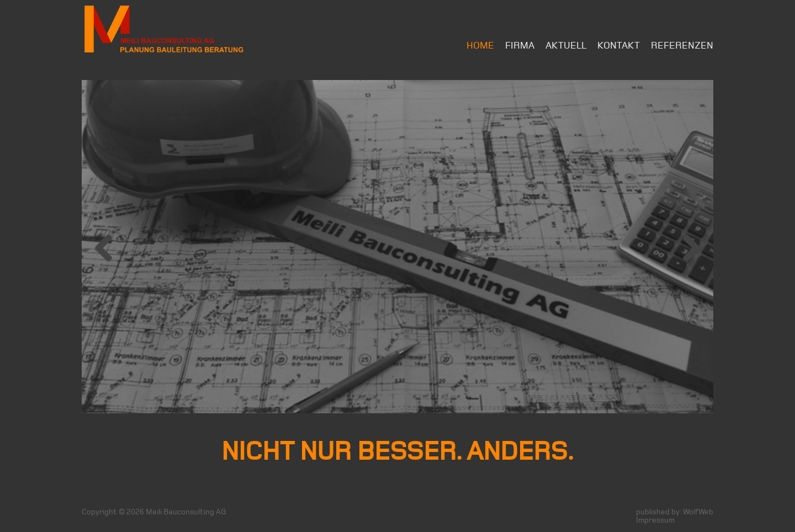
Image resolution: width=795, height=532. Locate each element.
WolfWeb (698, 512)
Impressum (655, 520)
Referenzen (682, 45)
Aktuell (566, 45)
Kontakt (619, 45)
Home (480, 45)
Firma (520, 45)
